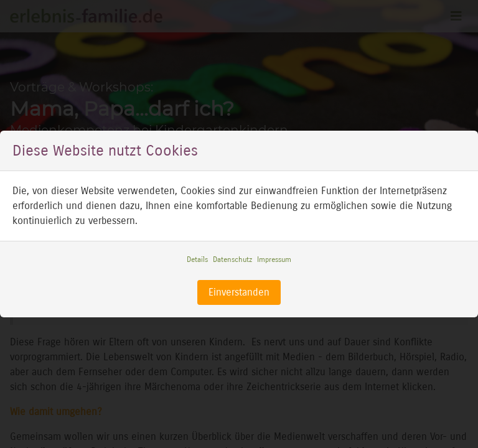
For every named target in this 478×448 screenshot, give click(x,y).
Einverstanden (239, 292)
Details (197, 259)
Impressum (274, 259)
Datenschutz (232, 259)
